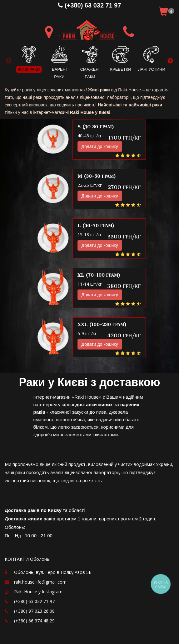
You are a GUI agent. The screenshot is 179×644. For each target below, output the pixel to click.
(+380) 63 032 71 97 (89, 5)
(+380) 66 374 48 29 (34, 621)
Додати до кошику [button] (100, 146)
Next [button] (170, 61)
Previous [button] (9, 61)
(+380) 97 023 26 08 (34, 611)
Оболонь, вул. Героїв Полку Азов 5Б (53, 572)
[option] (29, 57)
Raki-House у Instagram (38, 592)
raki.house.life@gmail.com (40, 582)
